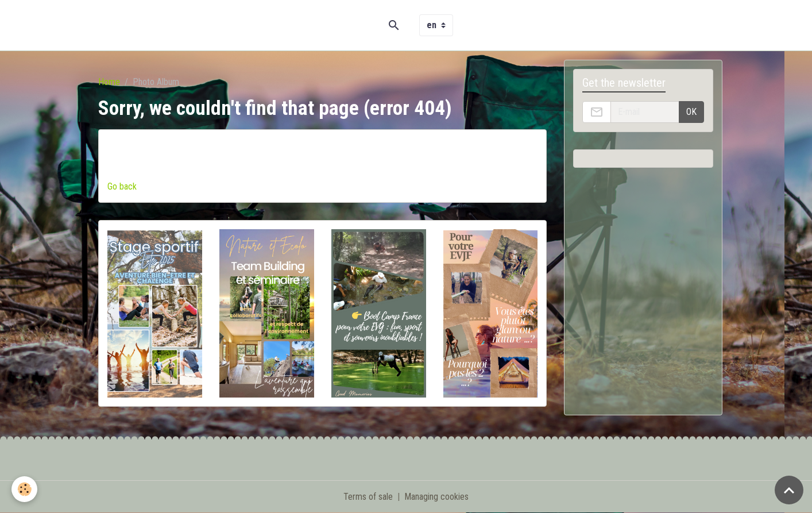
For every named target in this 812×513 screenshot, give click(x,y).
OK (691, 112)
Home (109, 82)
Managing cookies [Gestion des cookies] (436, 497)
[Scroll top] (789, 490)
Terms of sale (368, 497)
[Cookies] (24, 489)
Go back (122, 186)
